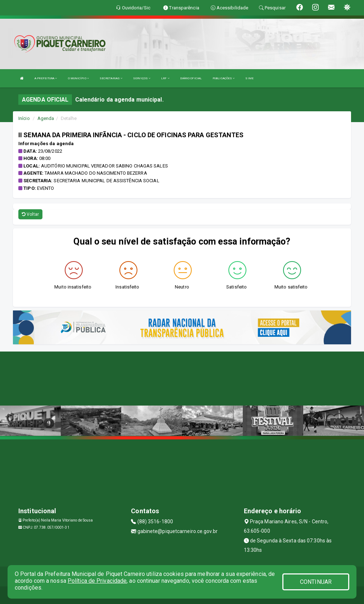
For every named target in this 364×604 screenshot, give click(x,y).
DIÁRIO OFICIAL (191, 78)
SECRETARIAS (111, 78)
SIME (249, 78)
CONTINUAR (316, 582)
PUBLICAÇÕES (224, 78)
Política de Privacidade (97, 581)
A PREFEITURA (46, 78)
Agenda (46, 118)
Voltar (30, 214)
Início (24, 118)
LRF (165, 78)
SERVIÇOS (142, 78)
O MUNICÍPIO (78, 78)
